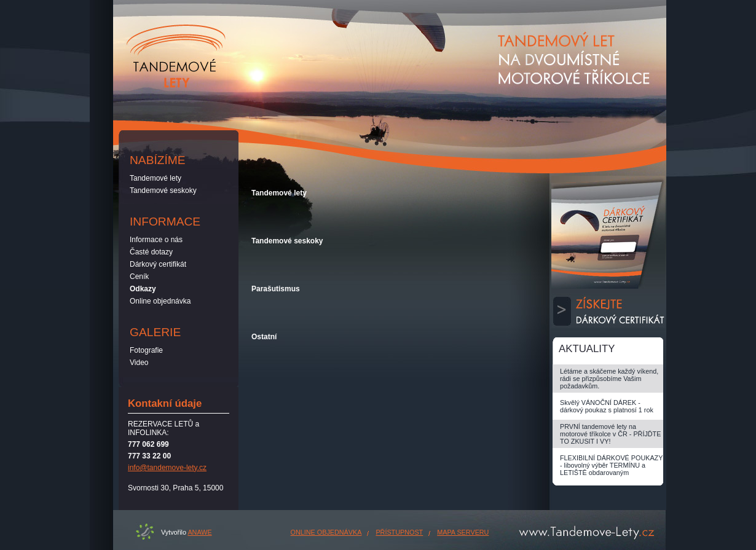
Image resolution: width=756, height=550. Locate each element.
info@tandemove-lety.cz (167, 468)
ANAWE (199, 532)
